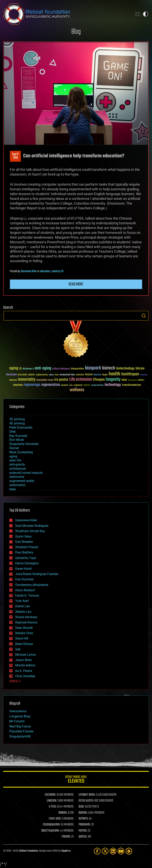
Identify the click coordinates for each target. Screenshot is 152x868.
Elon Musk (17, 440)
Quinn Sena (23, 536)
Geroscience (18, 711)
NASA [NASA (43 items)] (124, 380)
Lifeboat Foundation (28, 851)
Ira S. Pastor (24, 671)
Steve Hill (22, 638)
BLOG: (81, 807)
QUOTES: (83, 837)
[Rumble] (129, 851)
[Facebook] (97, 851)
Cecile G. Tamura (27, 596)
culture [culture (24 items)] (51, 375)
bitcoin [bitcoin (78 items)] (140, 369)
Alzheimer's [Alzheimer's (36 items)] (28, 369)
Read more (76, 284)
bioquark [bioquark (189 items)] (93, 368)
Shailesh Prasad (27, 547)
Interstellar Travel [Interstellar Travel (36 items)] (45, 380)
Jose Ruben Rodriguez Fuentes (37, 574)
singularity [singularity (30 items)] (78, 385)
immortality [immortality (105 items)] (27, 380)
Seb (18, 649)
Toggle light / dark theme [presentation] (145, 14)
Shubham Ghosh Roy (30, 531)
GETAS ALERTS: (86, 801)
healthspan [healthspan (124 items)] (130, 374)
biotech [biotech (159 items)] (109, 368)
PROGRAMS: (85, 825)
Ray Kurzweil (18, 436)
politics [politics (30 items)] (141, 380)
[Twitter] (105, 851)
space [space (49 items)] (87, 385)
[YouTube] (121, 851)
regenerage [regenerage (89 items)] (32, 385)
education (45, 271)
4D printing (17, 423)
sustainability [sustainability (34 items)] (97, 385)
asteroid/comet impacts (26, 473)
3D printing (17, 419)
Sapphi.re (66, 851)
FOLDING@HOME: (52, 825)
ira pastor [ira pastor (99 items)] (61, 380)
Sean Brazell (24, 628)
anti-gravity (17, 464)
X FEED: (52, 807)
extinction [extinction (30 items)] (80, 375)
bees (13, 489)
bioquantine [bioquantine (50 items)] (77, 369)
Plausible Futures (21, 731)
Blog (76, 32)
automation (17, 485)
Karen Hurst (23, 569)
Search (144, 316)
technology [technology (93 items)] (113, 385)
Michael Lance (25, 655)
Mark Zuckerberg (21, 452)
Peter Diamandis (21, 427)
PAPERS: (83, 831)
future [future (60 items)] (89, 374)
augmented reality (22, 481)
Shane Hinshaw (26, 617)
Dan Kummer (24, 579)
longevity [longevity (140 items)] (113, 380)
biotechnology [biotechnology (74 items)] (125, 369)
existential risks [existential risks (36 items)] (67, 375)
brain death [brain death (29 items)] (22, 375)
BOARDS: (83, 813)
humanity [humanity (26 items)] (144, 375)
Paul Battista (24, 552)
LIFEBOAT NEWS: (87, 795)
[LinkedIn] (113, 851)
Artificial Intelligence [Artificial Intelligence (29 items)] (61, 369)
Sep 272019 (15, 156)
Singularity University (24, 444)
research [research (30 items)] (65, 385)
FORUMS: (66, 837)
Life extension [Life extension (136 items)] (81, 380)
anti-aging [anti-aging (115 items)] (43, 368)
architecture (18, 469)
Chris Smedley (25, 676)
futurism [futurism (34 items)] (97, 375)
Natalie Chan (24, 633)
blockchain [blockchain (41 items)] (11, 375)
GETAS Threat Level (76, 780)
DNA (12, 432)
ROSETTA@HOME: (50, 831)
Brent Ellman (24, 644)
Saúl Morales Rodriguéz (32, 526)
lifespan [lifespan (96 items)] (99, 380)
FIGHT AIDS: (55, 819)
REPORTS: (84, 819)
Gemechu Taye (26, 558)
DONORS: (63, 813)
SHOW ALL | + (15, 681)
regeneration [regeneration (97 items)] (51, 385)
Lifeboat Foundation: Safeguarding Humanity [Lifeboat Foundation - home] (66, 14)
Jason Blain (24, 660)
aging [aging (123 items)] (14, 368)
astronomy (17, 477)
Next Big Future (20, 726)
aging (13, 456)
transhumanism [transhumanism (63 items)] (131, 385)
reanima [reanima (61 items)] (18, 385)
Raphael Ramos (26, 622)
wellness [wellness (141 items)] (77, 390)
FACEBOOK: (50, 795)
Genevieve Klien (29, 271)
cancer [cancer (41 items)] (31, 375)
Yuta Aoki (22, 601)
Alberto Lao (23, 612)
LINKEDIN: (52, 801)
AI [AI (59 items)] (20, 369)
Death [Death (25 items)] (57, 375)
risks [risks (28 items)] (71, 385)
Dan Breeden (24, 542)
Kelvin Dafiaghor (27, 563)
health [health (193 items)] (114, 374)
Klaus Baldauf (25, 590)
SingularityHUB (20, 736)
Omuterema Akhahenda (32, 585)
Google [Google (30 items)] (105, 375)
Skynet (14, 448)
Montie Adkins (25, 665)
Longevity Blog (20, 716)
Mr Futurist (17, 721)
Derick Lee (22, 606)
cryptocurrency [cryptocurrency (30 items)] (42, 375)
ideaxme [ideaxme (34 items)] (13, 380)
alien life (15, 460)
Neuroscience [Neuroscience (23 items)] (132, 380)
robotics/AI (57, 271)
